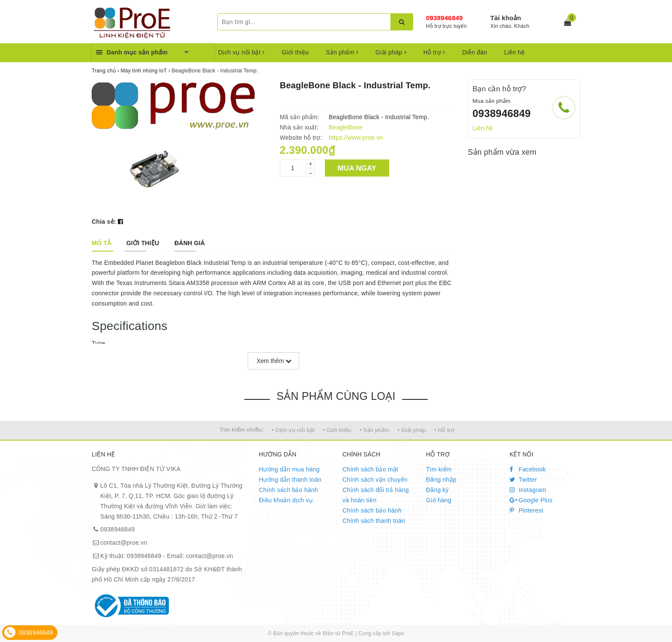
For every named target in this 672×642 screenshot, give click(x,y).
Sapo (398, 633)
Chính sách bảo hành (288, 490)
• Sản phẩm (374, 430)
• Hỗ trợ (444, 430)
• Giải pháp (412, 430)
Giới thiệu (295, 52)
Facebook (528, 469)
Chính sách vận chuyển (375, 480)
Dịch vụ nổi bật (241, 52)
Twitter (523, 480)
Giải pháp (391, 52)
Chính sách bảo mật (370, 469)
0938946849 (444, 18)
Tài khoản (506, 18)
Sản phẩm (342, 52)
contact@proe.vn (124, 543)
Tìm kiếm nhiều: (242, 430)
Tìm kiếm (439, 469)
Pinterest (526, 510)
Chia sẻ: (104, 222)
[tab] (101, 243)
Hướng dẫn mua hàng (289, 469)
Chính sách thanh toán (374, 521)
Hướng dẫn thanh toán (290, 480)
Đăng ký (437, 490)
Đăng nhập (441, 480)
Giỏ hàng (439, 500)
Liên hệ (515, 52)
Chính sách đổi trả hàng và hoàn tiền (376, 495)
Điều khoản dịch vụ (286, 500)
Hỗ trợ (434, 52)
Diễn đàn (474, 52)
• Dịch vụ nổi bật (293, 430)
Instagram (528, 490)
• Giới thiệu (337, 430)
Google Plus (531, 500)
